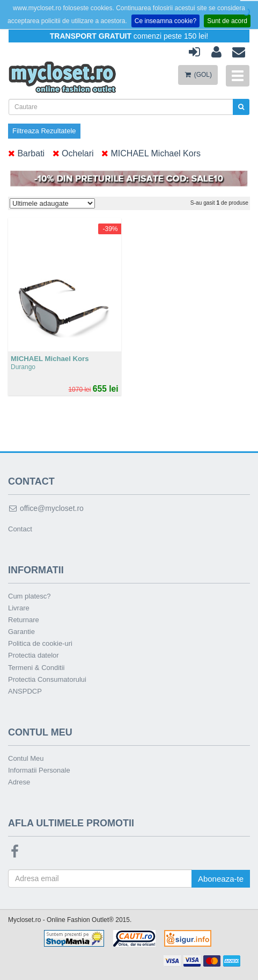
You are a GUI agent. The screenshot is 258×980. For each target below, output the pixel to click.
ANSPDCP (25, 691)
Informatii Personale (39, 770)
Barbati (26, 153)
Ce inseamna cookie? (165, 21)
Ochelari (73, 153)
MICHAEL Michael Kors (151, 153)
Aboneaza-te (221, 879)
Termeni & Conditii (36, 668)
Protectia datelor (34, 655)
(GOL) (198, 75)
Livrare (19, 608)
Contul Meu (26, 758)
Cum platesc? (29, 596)
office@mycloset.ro (46, 508)
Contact (20, 529)
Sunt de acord (227, 21)
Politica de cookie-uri (40, 643)
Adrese (19, 782)
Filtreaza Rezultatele (44, 131)
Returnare (24, 620)
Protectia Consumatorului (47, 679)
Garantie (21, 632)
